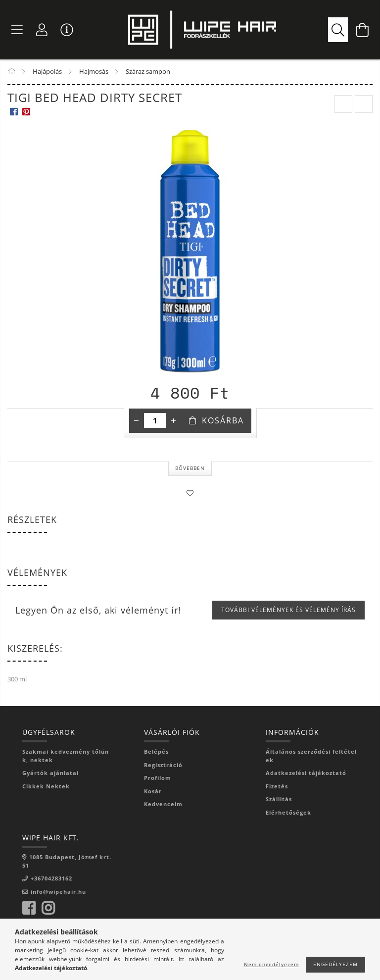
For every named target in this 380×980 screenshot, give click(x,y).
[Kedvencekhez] (190, 493)
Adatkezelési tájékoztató (306, 773)
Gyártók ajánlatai (50, 773)
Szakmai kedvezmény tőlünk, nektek (66, 756)
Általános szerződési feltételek (311, 756)
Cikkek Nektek (46, 786)
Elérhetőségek (288, 812)
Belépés (156, 751)
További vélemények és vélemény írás (288, 610)
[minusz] (137, 420)
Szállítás (279, 799)
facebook (29, 908)
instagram (48, 908)
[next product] (364, 104)
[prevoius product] (343, 104)
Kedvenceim (163, 804)
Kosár (153, 791)
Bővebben (190, 468)
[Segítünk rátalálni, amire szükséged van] (338, 30)
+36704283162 (51, 878)
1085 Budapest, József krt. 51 (67, 861)
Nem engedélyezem (271, 964)
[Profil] (42, 30)
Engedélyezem (335, 964)
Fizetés (277, 786)
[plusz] (174, 420)
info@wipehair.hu (58, 892)
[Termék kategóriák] (17, 30)
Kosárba (223, 420)
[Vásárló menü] (67, 30)
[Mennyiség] (155, 420)
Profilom (158, 778)
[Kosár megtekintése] (363, 30)
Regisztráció (163, 765)
